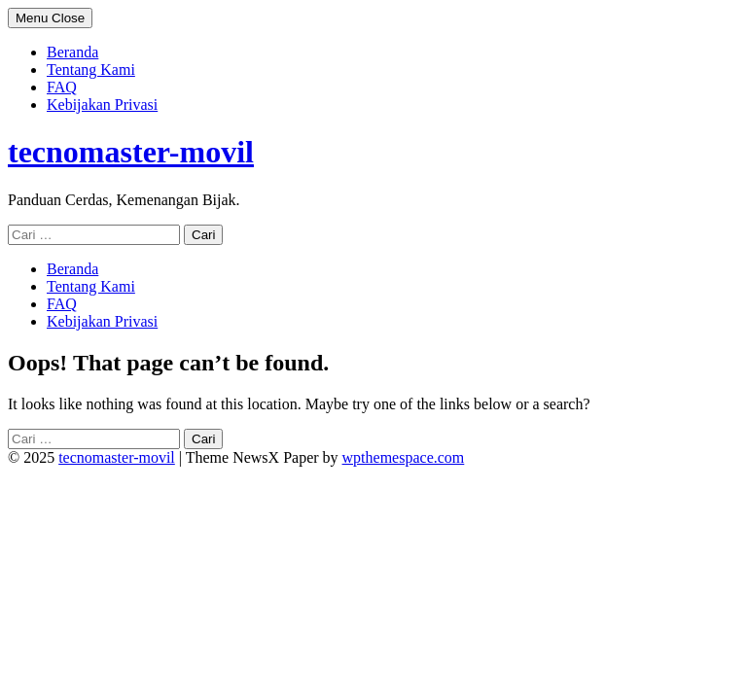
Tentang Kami (91, 70)
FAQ (62, 87)
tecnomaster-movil (131, 152)
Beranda (72, 52)
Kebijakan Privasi (102, 105)
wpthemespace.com (404, 457)
